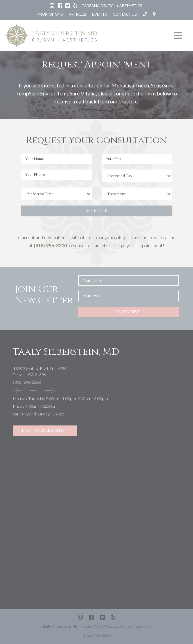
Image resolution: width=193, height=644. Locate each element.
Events (99, 14)
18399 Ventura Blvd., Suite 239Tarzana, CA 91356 (40, 372)
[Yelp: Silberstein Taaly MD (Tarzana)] (76, 6)
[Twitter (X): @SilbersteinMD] (68, 6)
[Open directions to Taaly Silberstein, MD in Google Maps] (154, 14)
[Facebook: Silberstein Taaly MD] (60, 6)
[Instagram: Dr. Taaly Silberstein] (52, 6)
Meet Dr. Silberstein (45, 430)
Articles (77, 14)
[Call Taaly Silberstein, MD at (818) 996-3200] (145, 14)
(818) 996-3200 (50, 245)
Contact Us (125, 14)
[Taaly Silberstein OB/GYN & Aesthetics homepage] (51, 36)
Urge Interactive (137, 626)
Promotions (50, 14)
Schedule (97, 211)
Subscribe (128, 311)
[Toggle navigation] (178, 36)
